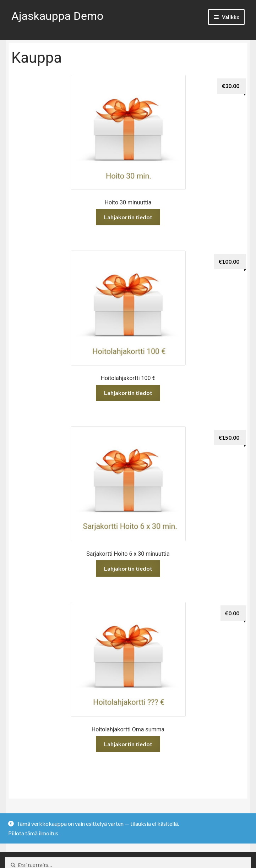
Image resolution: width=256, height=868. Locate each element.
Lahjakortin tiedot (128, 217)
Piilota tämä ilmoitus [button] (33, 833)
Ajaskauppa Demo (57, 16)
